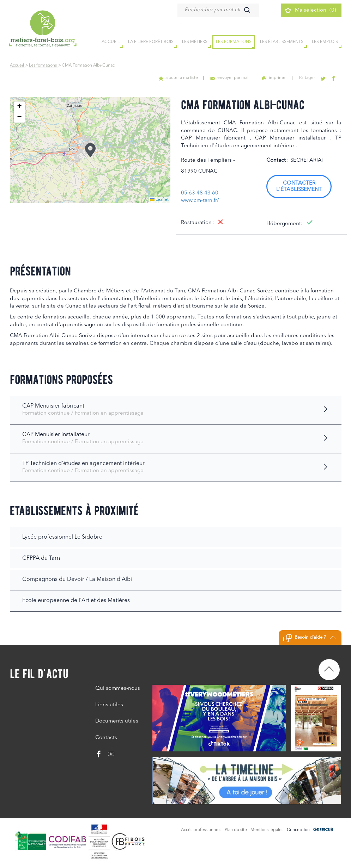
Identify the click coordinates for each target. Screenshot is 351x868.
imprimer (274, 78)
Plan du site (236, 830)
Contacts (106, 738)
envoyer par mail (230, 78)
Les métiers (195, 42)
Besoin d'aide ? (309, 638)
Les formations (234, 42)
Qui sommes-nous (118, 689)
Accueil (17, 66)
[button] (90, 150)
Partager (307, 78)
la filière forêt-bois (151, 42)
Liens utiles (109, 705)
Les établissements (282, 42)
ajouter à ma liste (178, 78)
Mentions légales (267, 830)
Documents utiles (117, 721)
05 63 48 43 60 (200, 193)
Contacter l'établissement (299, 187)
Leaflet (159, 200)
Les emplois (325, 42)
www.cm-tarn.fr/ (200, 201)
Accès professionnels (201, 830)
